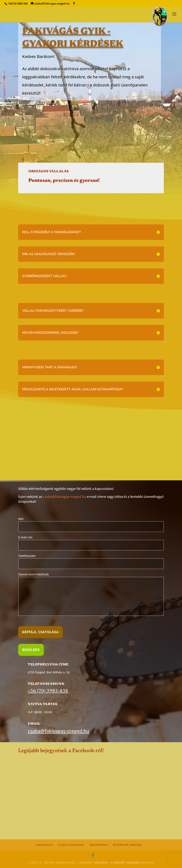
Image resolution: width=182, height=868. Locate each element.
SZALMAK (101, 862)
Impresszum (44, 845)
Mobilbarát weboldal (127, 845)
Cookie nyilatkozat (71, 845)
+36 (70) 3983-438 (48, 691)
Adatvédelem (98, 845)
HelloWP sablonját (126, 862)
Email (34, 724)
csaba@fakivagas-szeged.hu (65, 497)
